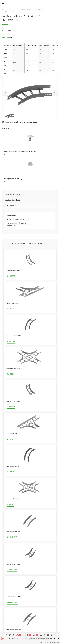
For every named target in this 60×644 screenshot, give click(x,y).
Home (5, 9)
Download (13, 205)
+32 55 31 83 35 (13, 226)
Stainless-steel (27, 9)
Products (14, 9)
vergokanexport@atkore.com (19, 223)
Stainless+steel (41, 9)
